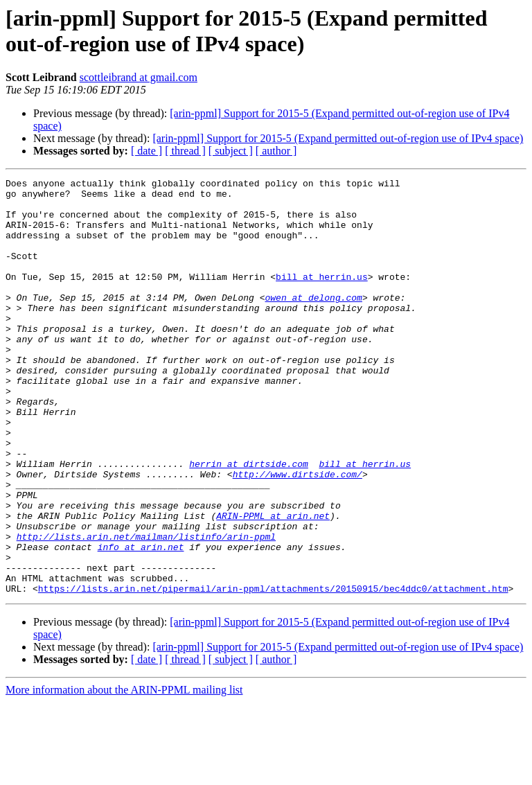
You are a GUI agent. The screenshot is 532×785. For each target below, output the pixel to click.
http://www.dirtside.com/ (298, 534)
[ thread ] (185, 151)
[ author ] (276, 151)
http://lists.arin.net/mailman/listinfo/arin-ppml (146, 609)
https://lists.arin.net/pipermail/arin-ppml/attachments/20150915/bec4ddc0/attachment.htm (273, 671)
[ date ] (147, 151)
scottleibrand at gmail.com (139, 77)
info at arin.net (141, 621)
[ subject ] (231, 151)
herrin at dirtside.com (249, 522)
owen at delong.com (313, 322)
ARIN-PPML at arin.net (273, 584)
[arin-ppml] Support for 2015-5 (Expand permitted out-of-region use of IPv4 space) (338, 138)
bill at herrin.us (322, 297)
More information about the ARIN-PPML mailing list (124, 773)
